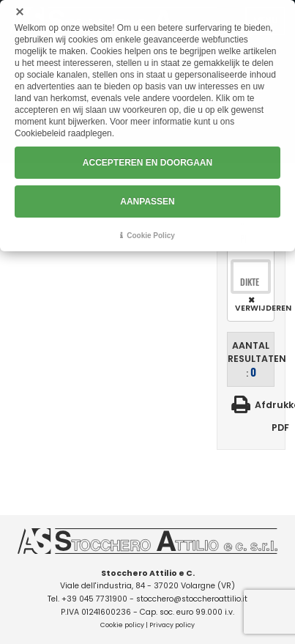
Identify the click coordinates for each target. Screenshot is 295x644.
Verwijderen (253, 308)
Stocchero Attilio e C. (148, 573)
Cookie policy (122, 625)
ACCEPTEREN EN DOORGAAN (147, 163)
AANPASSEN (147, 201)
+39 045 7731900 (94, 599)
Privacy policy (172, 625)
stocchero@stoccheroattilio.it (192, 599)
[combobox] (251, 282)
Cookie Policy (151, 236)
